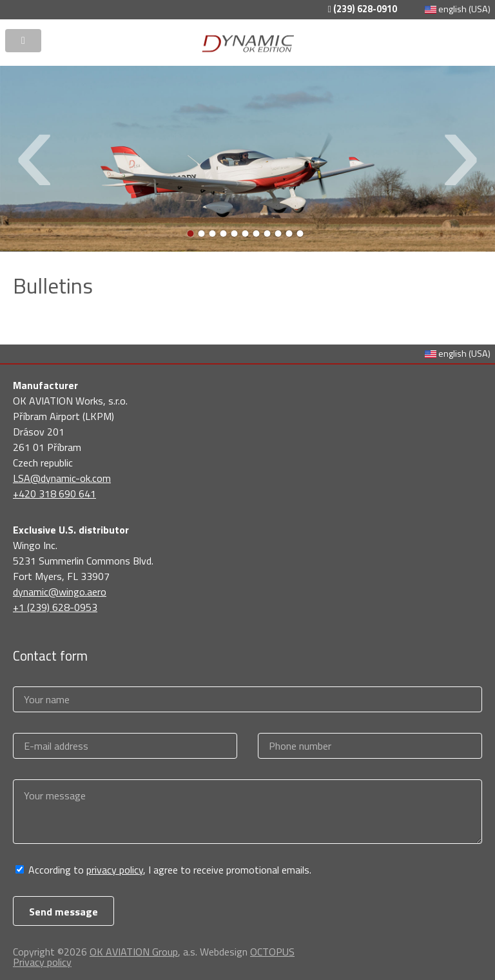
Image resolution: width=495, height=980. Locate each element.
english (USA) (458, 9)
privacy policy (115, 870)
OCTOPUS (272, 952)
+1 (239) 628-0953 (55, 607)
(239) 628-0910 (362, 9)
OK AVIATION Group (134, 952)
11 (300, 234)
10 (289, 234)
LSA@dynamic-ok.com (62, 478)
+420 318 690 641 (54, 494)
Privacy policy (42, 962)
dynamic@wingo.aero (60, 592)
